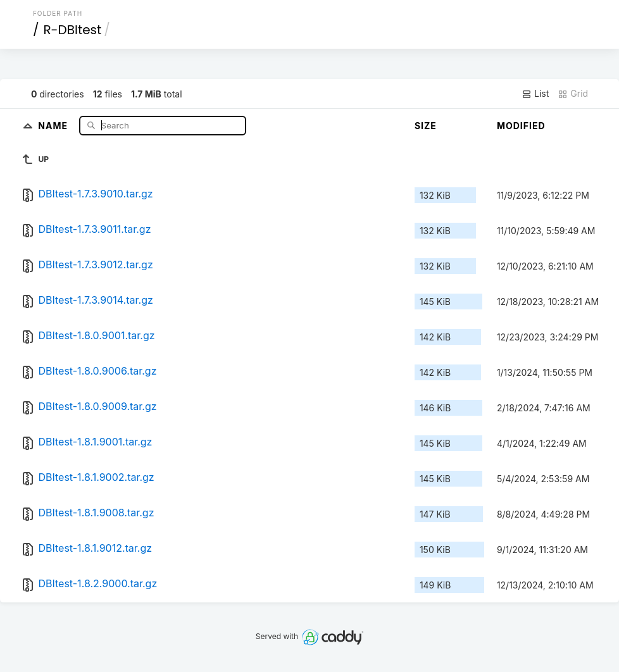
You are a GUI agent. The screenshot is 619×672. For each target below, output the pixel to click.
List (535, 94)
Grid (573, 94)
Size (426, 126)
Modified (521, 126)
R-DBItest (72, 30)
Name (54, 125)
